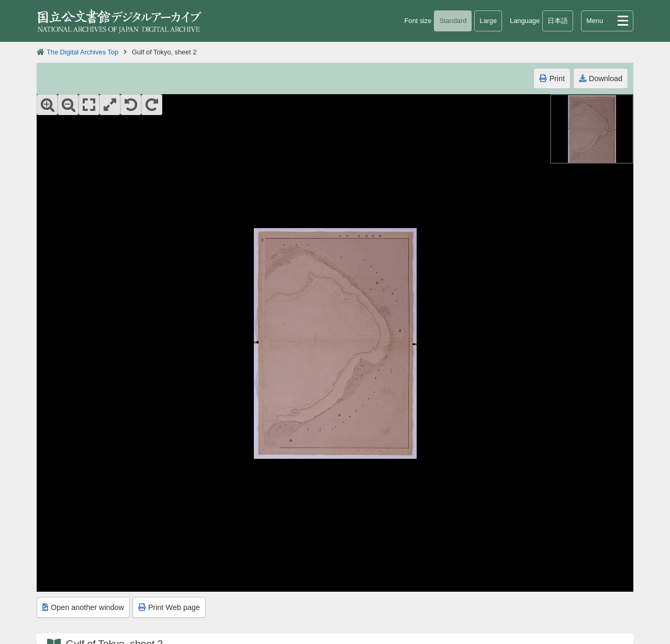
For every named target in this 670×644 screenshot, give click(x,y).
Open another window (83, 607)
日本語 (558, 21)
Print (552, 78)
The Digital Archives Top (82, 52)
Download (601, 78)
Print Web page (169, 607)
